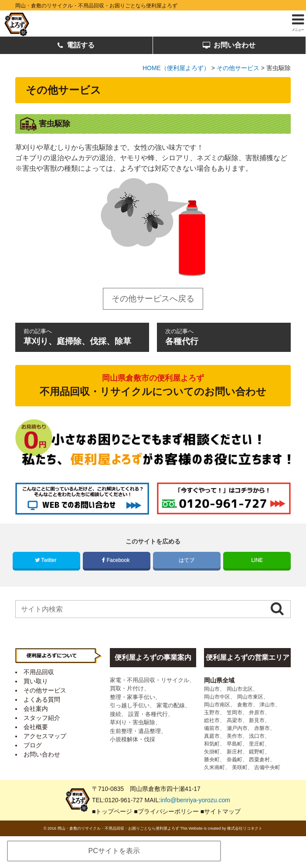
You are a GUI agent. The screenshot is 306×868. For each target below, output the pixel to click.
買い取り (36, 681)
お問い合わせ (229, 45)
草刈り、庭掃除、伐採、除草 (82, 336)
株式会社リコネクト (245, 828)
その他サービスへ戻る (153, 299)
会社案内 (36, 709)
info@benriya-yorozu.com (195, 800)
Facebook (116, 560)
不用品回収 (39, 672)
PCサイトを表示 (114, 851)
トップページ (114, 811)
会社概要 (36, 727)
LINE (257, 560)
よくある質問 (42, 699)
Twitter (46, 560)
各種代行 (224, 336)
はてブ (187, 560)
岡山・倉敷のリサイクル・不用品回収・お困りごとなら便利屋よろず (96, 6)
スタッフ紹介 (42, 718)
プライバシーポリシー (168, 811)
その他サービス (45, 690)
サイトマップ (222, 811)
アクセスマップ (45, 736)
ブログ (33, 745)
